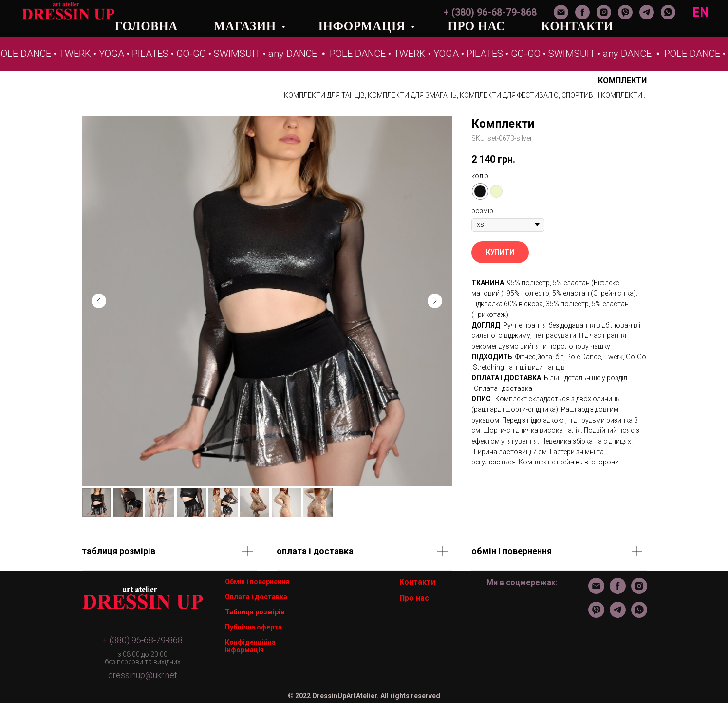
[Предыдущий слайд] (99, 301)
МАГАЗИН (247, 26)
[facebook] (582, 12)
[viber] (625, 12)
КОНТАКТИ (577, 26)
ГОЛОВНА (146, 26)
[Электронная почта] (561, 12)
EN (700, 12)
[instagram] (604, 12)
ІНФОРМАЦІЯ (363, 26)
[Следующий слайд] (435, 301)
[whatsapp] (668, 12)
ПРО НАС (476, 26)
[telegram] (647, 12)
